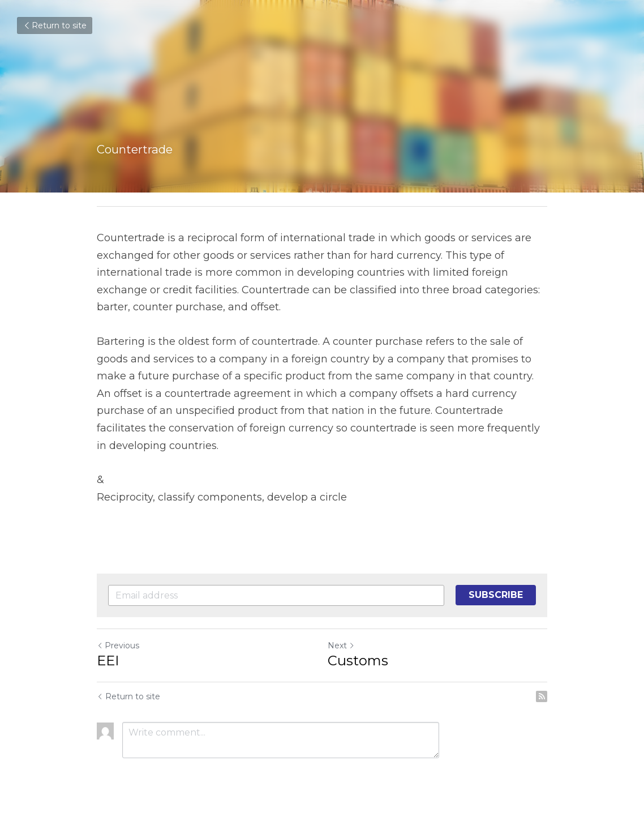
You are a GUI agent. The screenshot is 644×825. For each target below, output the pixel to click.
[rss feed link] (542, 696)
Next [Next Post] (341, 646)
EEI (108, 661)
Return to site (55, 25)
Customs (358, 661)
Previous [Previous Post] (118, 646)
